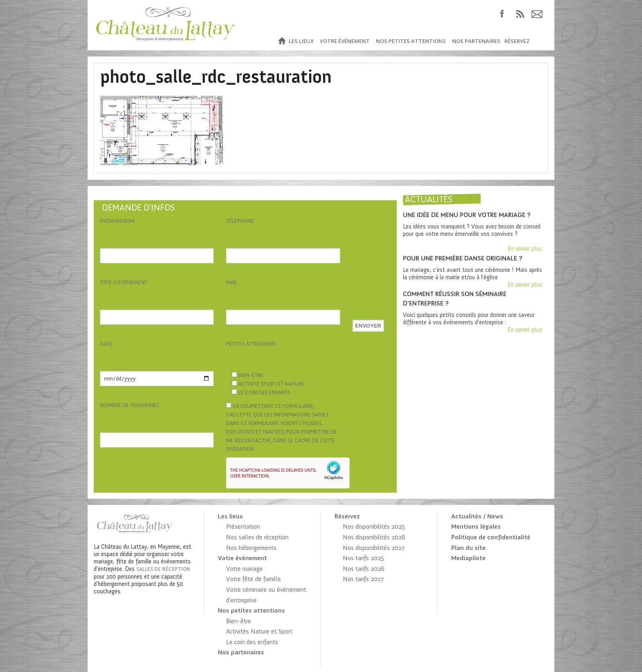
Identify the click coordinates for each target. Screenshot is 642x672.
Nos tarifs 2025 (363, 558)
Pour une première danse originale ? (463, 258)
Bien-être (238, 621)
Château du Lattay (166, 25)
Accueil (281, 41)
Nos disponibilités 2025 (374, 526)
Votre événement (345, 41)
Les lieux (301, 41)
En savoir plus (525, 249)
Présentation (243, 526)
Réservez (517, 41)
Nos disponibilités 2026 (374, 537)
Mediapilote (468, 558)
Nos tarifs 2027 (363, 579)
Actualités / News (477, 516)
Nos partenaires (476, 41)
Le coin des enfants (252, 642)
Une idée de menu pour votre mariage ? (467, 215)
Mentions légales (476, 526)
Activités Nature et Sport (259, 631)
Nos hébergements (251, 548)
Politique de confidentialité (491, 537)
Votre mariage (244, 569)
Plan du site (468, 548)
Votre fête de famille (253, 579)
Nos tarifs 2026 (364, 569)
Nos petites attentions (411, 41)
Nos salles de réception (257, 537)
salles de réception (163, 569)
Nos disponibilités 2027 (374, 548)
